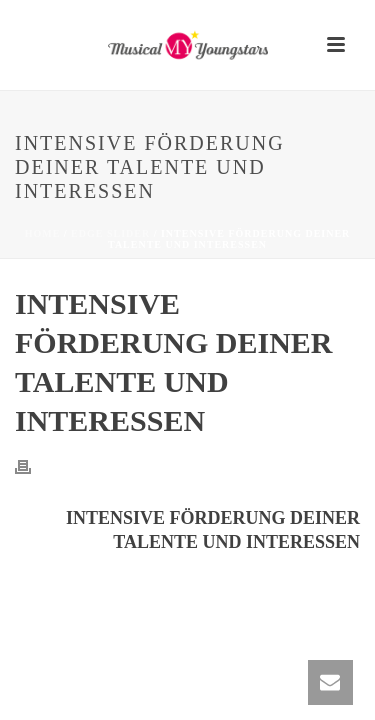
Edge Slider (110, 233)
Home (43, 233)
